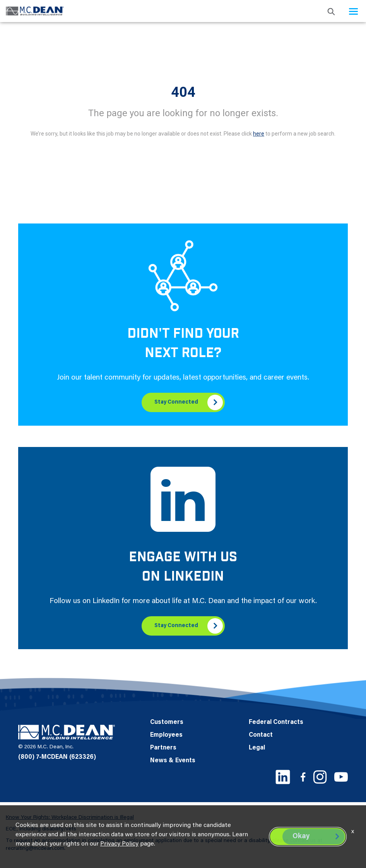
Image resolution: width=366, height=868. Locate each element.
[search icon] (331, 11)
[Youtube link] (341, 777)
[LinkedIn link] (283, 777)
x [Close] (353, 832)
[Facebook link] (303, 777)
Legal (257, 748)
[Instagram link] (320, 777)
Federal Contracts (276, 722)
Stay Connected (176, 402)
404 (183, 92)
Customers (167, 722)
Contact (261, 735)
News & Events (173, 761)
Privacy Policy (119, 844)
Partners (163, 748)
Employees (166, 735)
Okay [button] (301, 837)
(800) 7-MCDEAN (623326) (57, 757)
